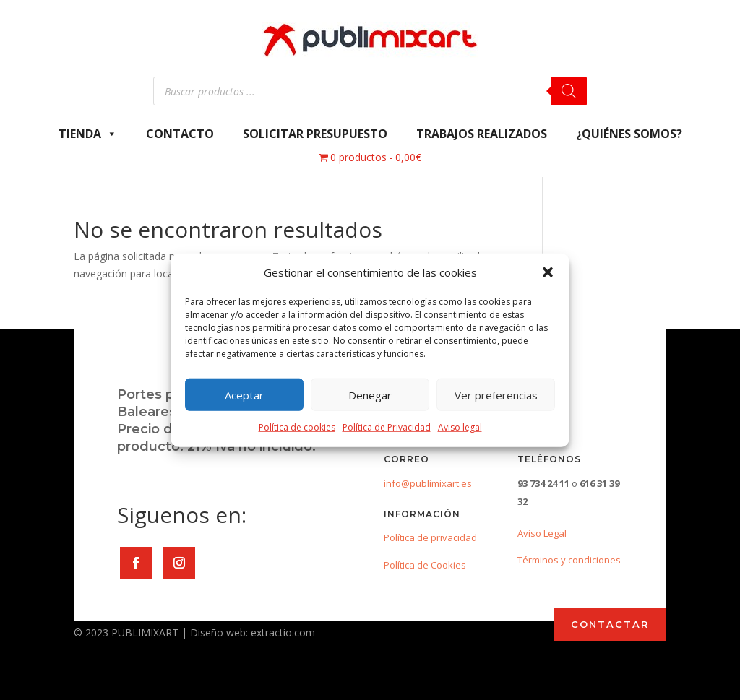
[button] (548, 272)
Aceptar (244, 395)
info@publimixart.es (428, 483)
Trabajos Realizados (482, 134)
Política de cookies (297, 427)
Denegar (370, 395)
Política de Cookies (425, 565)
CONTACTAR (610, 624)
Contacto (180, 134)
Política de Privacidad (387, 427)
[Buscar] (569, 91)
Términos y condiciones (569, 560)
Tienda (88, 134)
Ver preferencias (496, 395)
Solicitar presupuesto (315, 134)
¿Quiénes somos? (629, 134)
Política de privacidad (430, 537)
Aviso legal (460, 427)
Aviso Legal (542, 533)
